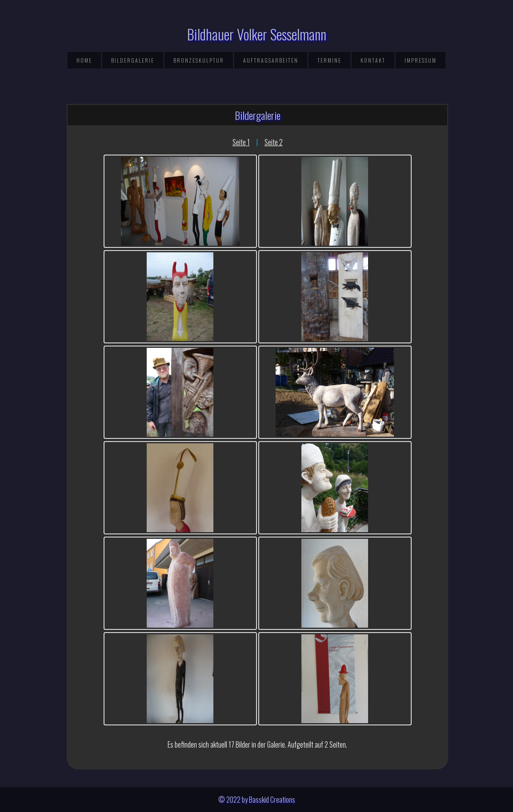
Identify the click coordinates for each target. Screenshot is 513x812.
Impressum (421, 60)
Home (84, 60)
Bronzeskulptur (199, 60)
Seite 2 (274, 142)
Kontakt (373, 60)
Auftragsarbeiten (271, 60)
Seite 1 (241, 142)
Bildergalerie (133, 60)
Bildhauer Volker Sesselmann (257, 34)
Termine (329, 60)
